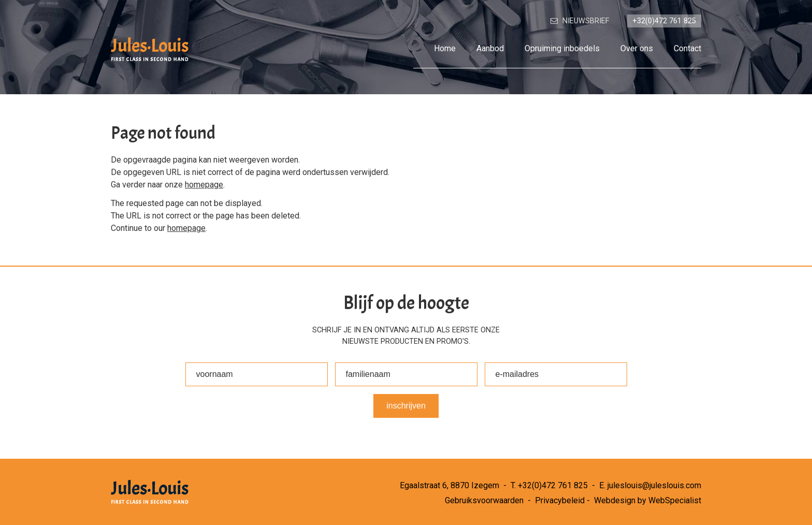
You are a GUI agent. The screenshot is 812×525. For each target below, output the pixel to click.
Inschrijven (406, 406)
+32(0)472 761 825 (553, 485)
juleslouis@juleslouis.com (654, 485)
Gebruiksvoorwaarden (484, 500)
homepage (204, 185)
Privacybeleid (560, 500)
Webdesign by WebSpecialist (648, 500)
